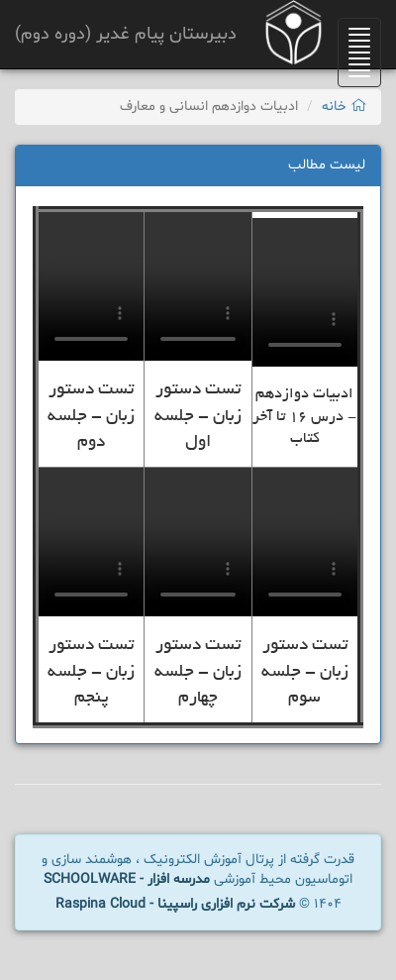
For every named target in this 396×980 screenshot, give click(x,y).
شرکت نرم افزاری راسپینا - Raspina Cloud (175, 904)
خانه (344, 107)
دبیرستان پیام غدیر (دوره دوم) (126, 34)
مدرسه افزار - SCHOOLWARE (127, 879)
